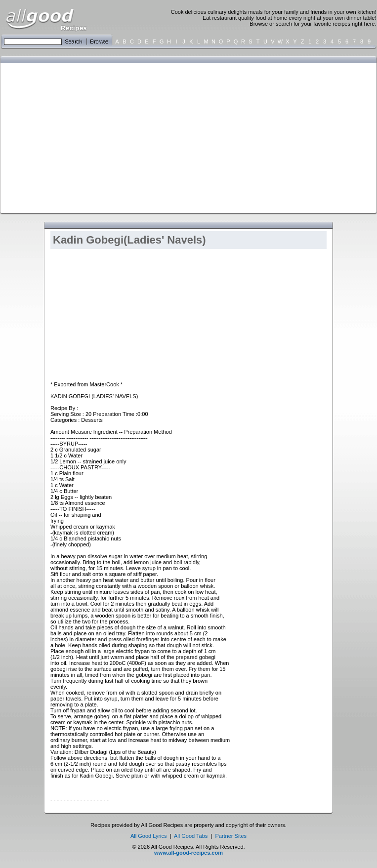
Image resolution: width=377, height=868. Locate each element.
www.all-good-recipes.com (188, 853)
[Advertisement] (136, 137)
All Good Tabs (191, 836)
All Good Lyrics (149, 836)
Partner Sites (231, 836)
